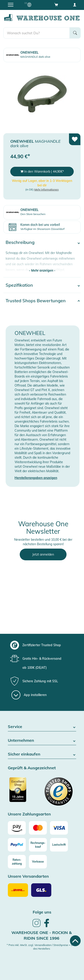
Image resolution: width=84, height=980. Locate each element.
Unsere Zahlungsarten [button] (29, 814)
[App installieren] (29, 695)
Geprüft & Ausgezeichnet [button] (32, 768)
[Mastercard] (38, 828)
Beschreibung (20, 242)
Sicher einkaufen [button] (42, 754)
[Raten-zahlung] (17, 862)
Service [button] (42, 727)
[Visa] (59, 828)
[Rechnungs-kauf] (38, 845)
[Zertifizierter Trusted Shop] (24, 792)
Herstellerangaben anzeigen (36, 478)
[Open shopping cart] (56, 5)
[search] (37, 33)
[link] (37, 926)
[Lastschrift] (59, 845)
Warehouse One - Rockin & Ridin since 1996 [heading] (42, 935)
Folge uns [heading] (42, 912)
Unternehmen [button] (42, 741)
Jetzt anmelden (43, 554)
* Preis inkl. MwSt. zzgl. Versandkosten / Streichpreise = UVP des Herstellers (41, 947)
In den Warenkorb (42, 172)
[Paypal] (17, 845)
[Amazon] (17, 828)
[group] (41, 645)
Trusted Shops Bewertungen (36, 301)
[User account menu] (75, 5)
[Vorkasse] (38, 862)
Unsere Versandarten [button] (28, 876)
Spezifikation (19, 285)
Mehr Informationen (46, 189)
